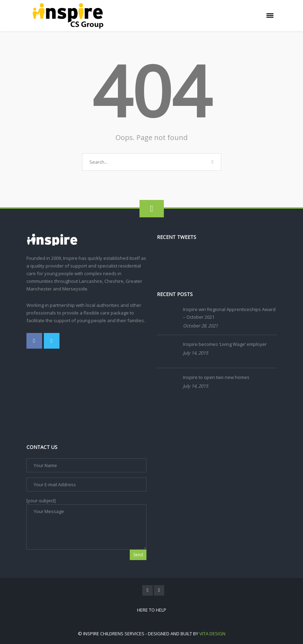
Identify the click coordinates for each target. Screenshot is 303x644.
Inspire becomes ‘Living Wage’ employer (225, 344)
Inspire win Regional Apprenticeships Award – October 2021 (229, 313)
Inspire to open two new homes (216, 377)
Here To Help (152, 610)
